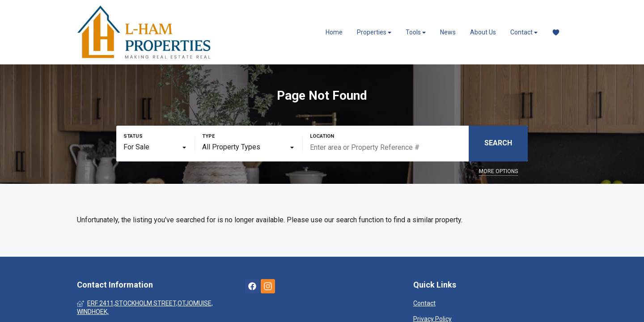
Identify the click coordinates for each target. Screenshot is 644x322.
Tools (416, 32)
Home (334, 32)
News (448, 32)
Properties (374, 32)
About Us (483, 32)
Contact (524, 32)
